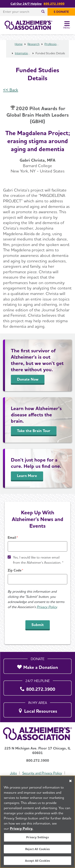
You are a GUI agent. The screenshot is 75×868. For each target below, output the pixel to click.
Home (19, 44)
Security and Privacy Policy (42, 773)
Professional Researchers (52, 44)
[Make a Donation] (37, 665)
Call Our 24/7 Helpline (26, 4)
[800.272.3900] (37, 687)
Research (33, 44)
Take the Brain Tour (34, 431)
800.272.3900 (54, 4)
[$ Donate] (61, 12)
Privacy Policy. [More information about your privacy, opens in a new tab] (22, 829)
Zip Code (15, 570)
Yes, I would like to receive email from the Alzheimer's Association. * (38, 560)
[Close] (70, 782)
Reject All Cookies (37, 850)
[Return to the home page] (28, 25)
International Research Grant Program (23, 53)
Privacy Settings (37, 838)
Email (12, 537)
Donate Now (28, 379)
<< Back (11, 90)
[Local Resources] (37, 709)
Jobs (13, 773)
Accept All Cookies (38, 861)
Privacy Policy (47, 607)
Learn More (27, 476)
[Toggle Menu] (67, 25)
